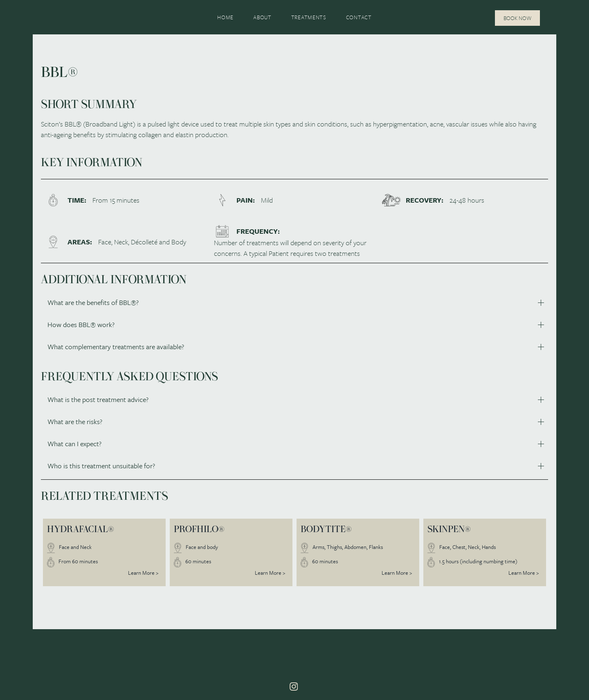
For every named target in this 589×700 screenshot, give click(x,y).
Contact (359, 17)
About (262, 17)
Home (225, 17)
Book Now (517, 18)
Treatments (309, 17)
